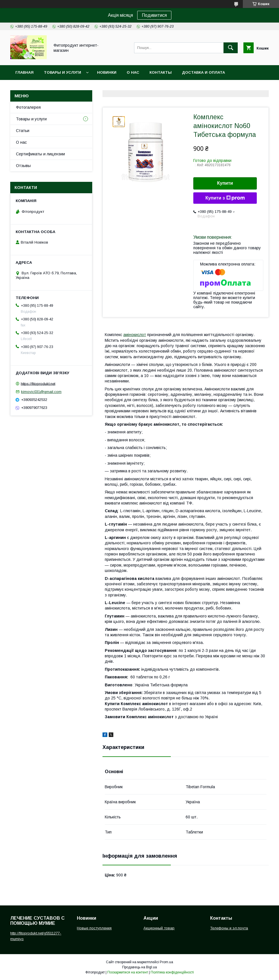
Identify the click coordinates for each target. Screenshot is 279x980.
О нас (133, 72)
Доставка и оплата (203, 72)
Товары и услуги (62, 72)
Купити (225, 183)
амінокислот (135, 335)
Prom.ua (166, 962)
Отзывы (23, 166)
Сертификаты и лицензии (40, 154)
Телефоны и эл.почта (229, 928)
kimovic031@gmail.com (41, 392)
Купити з (225, 198)
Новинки (107, 72)
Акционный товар (159, 928)
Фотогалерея (28, 107)
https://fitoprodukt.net (38, 383)
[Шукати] (231, 48)
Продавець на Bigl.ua (139, 967)
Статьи (23, 131)
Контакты (161, 72)
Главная (24, 72)
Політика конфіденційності (172, 972)
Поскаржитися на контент (128, 972)
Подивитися (154, 15)
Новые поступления (94, 928)
